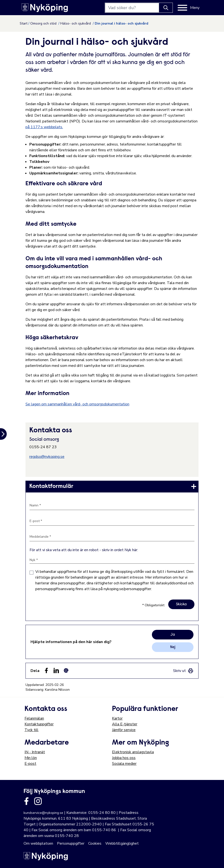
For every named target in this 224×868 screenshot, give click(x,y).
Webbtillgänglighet (122, 843)
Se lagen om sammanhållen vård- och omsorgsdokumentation (77, 404)
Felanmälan (34, 718)
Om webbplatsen (38, 843)
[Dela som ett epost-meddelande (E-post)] (66, 670)
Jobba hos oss (124, 758)
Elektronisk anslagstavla (133, 752)
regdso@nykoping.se (47, 457)
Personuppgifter (71, 843)
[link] (112, 486)
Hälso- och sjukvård (76, 23)
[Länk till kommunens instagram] (38, 801)
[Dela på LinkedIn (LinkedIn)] (56, 670)
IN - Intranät (35, 752)
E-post (30, 764)
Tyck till (31, 730)
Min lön (31, 758)
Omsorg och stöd (44, 23)
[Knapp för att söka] (166, 8)
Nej (173, 647)
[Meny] (189, 8)
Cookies (95, 843)
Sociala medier (124, 764)
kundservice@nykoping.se (43, 813)
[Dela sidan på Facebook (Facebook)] (46, 670)
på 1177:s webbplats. (44, 127)
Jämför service (124, 730)
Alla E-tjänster (125, 724)
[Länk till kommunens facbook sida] (26, 801)
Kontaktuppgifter (39, 724)
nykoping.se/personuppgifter (127, 589)
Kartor (117, 718)
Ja (173, 635)
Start (24, 23)
